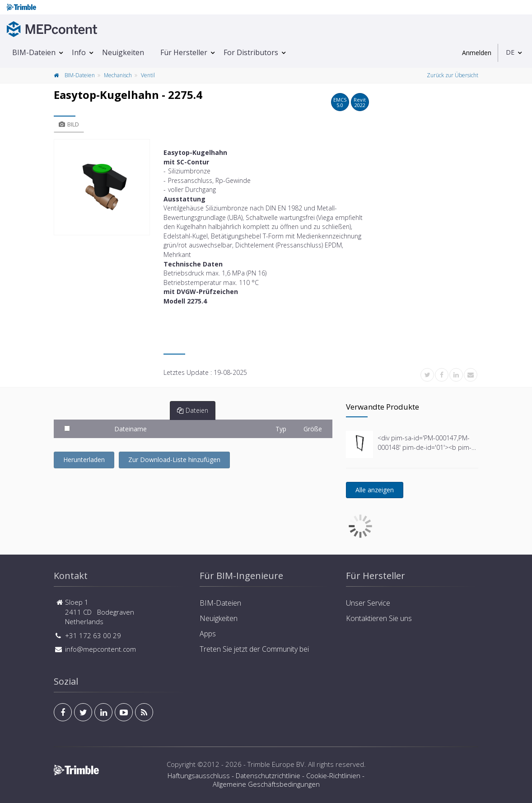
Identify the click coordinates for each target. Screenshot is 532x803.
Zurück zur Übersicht (453, 75)
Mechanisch (118, 75)
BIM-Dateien (34, 52)
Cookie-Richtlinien (333, 775)
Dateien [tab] (193, 410)
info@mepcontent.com (100, 649)
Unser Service (368, 603)
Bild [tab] (69, 124)
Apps (208, 634)
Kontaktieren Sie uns (379, 618)
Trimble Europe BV (276, 764)
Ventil (148, 75)
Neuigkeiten (123, 52)
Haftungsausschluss (199, 775)
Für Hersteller (184, 52)
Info (79, 52)
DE (510, 52)
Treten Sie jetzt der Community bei (254, 649)
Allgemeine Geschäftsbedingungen (266, 784)
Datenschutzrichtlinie (268, 775)
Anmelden (477, 53)
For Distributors (251, 52)
